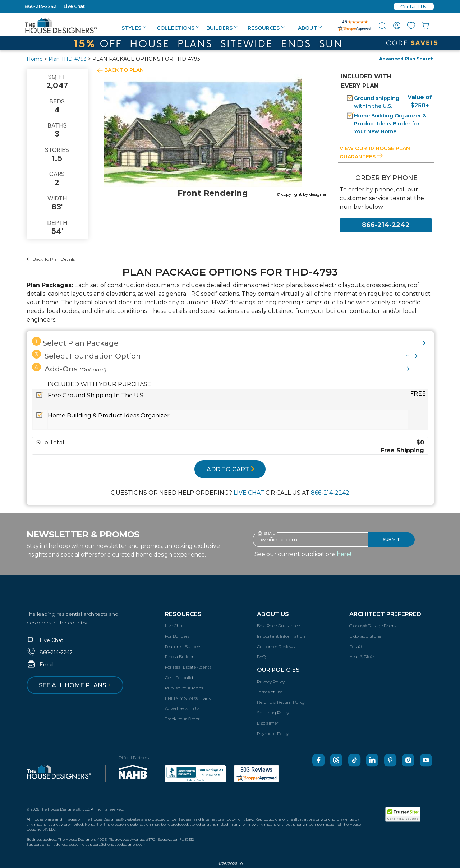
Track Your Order (182, 719)
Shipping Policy (273, 713)
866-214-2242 (41, 6)
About (310, 28)
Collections (178, 28)
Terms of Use (270, 692)
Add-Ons (69, 368)
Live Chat (74, 6)
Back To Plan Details (51, 259)
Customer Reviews (276, 647)
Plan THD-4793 (68, 59)
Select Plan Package (75, 342)
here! (344, 554)
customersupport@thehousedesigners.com (108, 844)
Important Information (281, 636)
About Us (273, 614)
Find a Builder (179, 657)
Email (40, 665)
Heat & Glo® (362, 657)
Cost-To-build (179, 677)
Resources (266, 28)
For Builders (177, 636)
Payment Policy (273, 733)
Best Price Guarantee (278, 626)
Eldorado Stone (365, 636)
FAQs (262, 657)
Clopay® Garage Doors (372, 626)
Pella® (356, 647)
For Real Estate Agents (188, 667)
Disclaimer (268, 723)
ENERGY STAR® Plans (188, 698)
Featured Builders (183, 647)
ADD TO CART (231, 469)
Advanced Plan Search (406, 59)
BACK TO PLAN (124, 70)
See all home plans (76, 685)
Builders (222, 28)
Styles (134, 28)
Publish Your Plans (184, 688)
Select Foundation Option (86, 355)
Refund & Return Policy (281, 702)
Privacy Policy (271, 682)
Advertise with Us (183, 708)
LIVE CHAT (249, 493)
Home (35, 59)
